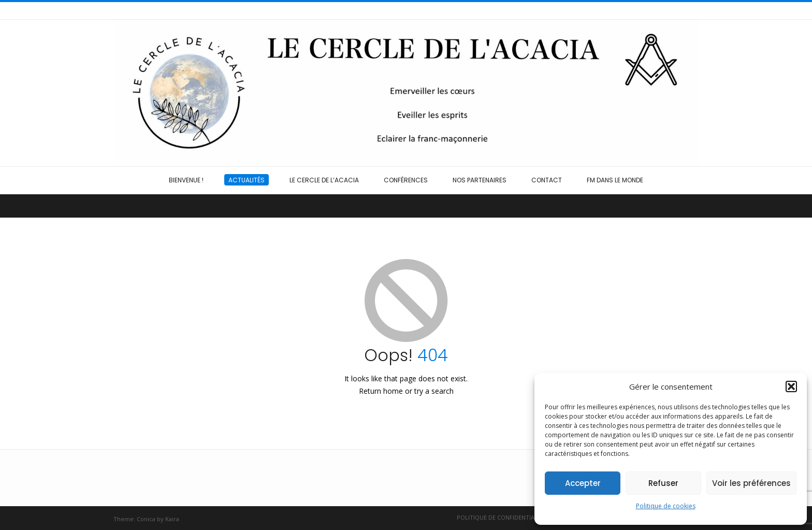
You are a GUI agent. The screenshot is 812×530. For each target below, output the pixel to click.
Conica (146, 519)
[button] (791, 386)
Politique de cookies (666, 506)
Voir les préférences (751, 483)
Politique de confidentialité (501, 517)
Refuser (663, 483)
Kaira (172, 519)
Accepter (583, 483)
